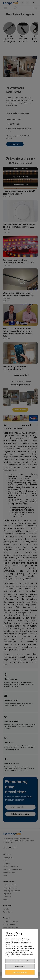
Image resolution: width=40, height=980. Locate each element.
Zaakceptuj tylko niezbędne (20, 961)
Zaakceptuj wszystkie (20, 972)
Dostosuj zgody (20, 966)
